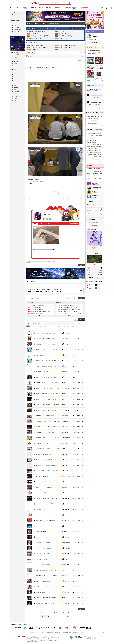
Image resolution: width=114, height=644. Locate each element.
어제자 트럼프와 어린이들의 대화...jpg (45, 576)
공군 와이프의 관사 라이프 (43, 487)
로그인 (102, 8)
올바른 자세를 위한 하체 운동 (43, 543)
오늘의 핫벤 (14, 57)
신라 (65, 576)
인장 (35, 224)
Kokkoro (66, 570)
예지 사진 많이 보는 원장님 (43, 581)
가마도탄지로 (67, 438)
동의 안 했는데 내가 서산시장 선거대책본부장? (47, 366)
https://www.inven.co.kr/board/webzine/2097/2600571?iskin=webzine (44, 262)
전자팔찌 (66, 350)
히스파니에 (67, 520)
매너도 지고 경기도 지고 (42, 554)
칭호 (55, 224)
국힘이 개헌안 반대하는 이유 (43, 432)
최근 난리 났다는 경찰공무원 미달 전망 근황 (46, 405)
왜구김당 (29, 56)
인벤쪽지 (44, 219)
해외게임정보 (14, 83)
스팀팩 (66, 487)
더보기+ (53, 303)
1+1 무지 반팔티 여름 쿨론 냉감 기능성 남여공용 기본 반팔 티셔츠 (95, 171)
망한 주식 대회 (40, 476)
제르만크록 (67, 498)
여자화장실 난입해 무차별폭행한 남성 (45, 526)
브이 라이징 (14, 90)
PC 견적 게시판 (15, 64)
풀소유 (66, 427)
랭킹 (49, 224)
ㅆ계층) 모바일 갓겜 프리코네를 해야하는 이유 (47, 570)
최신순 (35, 282)
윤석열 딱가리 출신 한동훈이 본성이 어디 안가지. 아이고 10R (50, 449)
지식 (64, 326)
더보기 (50, 219)
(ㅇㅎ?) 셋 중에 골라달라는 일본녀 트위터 (46, 394)
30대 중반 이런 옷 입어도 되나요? (44, 377)
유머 (46, 326)
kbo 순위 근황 (40, 355)
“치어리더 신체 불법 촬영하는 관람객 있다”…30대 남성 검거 (50, 598)
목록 (77, 60)
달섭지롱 (66, 471)
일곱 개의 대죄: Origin (16, 92)
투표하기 (95, 225)
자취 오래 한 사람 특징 (42, 454)
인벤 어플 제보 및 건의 (16, 30)
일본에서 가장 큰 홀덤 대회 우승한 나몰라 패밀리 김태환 (49, 465)
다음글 (32, 298)
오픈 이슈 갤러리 (15, 55)
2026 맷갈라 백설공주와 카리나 (44, 603)
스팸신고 (75, 198)
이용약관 (43, 633)
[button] (40, 316)
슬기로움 (66, 333)
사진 (68, 326)
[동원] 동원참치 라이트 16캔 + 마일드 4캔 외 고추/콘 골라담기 (95, 176)
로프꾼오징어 (67, 476)
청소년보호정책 (58, 633)
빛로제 (66, 372)
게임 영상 (14, 85)
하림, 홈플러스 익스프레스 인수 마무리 (45, 471)
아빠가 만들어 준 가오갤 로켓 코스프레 (45, 416)
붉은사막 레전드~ (41, 372)
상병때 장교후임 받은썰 (42, 509)
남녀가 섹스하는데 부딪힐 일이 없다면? (45, 350)
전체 (28, 326)
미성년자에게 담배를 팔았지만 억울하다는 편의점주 (48, 559)
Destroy (66, 449)
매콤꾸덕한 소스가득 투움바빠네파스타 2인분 (95, 178)
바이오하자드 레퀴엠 (16, 96)
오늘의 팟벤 (14, 59)
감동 (77, 326)
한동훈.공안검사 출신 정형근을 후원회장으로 (47, 344)
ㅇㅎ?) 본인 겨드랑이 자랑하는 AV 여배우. (46, 361)
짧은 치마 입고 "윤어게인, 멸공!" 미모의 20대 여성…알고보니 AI (51, 498)
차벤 (13, 76)
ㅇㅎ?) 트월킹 (40, 493)
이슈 (34, 326)
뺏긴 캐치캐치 (40, 482)
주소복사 (28, 262)
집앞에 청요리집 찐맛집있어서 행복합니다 (46, 438)
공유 (64, 198)
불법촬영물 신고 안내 (67, 633)
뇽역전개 (39, 592)
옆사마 (66, 460)
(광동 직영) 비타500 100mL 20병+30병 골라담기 (95, 169)
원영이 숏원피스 (40, 587)
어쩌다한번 (67, 443)
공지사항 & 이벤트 (15, 23)
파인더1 (66, 366)
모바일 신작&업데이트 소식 (17, 34)
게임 (59, 326)
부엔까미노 (67, 355)
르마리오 (66, 339)
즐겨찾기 (43, 323)
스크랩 (67, 198)
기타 (82, 326)
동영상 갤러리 (15, 25)
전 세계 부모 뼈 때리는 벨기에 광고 (45, 410)
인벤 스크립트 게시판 (16, 32)
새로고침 (83, 282)
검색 (68, 617)
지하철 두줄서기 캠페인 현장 (43, 504)
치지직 (13, 74)
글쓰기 (81, 320)
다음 (68, 613)
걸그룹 (13, 79)
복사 (33, 53)
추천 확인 (80, 198)
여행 (13, 81)
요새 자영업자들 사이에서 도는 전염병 (45, 383)
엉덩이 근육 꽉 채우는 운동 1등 (44, 548)
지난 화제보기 (72, 28)
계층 (73, 326)
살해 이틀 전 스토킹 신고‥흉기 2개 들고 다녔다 (47, 333)
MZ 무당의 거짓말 (41, 531)
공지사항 (82, 633)
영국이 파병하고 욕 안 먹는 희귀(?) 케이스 (46, 388)
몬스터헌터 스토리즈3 (16, 94)
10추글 (37, 323)
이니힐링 (47, 219)
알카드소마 (67, 565)
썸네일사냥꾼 (67, 543)
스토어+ (101, 47)
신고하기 (71, 198)
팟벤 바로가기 (15, 72)
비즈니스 (37, 633)
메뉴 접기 (74, 223)
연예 (40, 326)
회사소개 (32, 633)
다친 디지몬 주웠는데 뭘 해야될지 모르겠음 (46, 427)
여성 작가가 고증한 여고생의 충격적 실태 (46, 460)
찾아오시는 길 (75, 633)
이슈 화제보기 (80, 28)
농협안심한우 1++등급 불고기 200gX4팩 (95, 174)
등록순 (32, 282)
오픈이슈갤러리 (82, 53)
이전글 (38, 298)
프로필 (42, 224)
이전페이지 (70, 298)
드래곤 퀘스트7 (15, 98)
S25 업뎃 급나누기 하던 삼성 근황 (44, 520)
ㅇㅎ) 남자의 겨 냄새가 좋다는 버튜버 (45, 515)
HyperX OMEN (15, 87)
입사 (65, 377)
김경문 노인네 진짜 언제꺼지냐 (44, 339)
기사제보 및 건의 (15, 27)
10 (66, 613)
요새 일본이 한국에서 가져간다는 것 (45, 399)
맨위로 (75, 298)
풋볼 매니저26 (15, 101)
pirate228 (66, 421)
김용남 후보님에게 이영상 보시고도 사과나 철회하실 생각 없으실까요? (52, 421)
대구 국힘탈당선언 (41, 565)
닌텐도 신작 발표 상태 (42, 537)
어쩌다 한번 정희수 (41, 443)
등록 (81, 291)
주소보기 (28, 53)
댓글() (81, 60)
